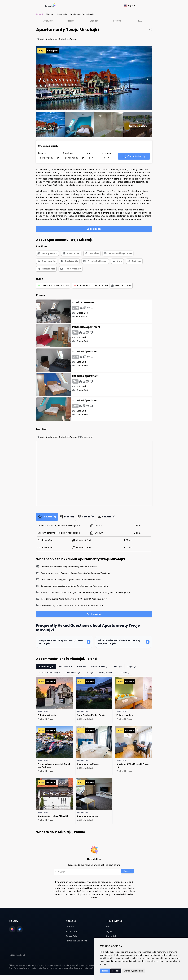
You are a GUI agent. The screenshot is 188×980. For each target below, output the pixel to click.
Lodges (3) (135, 668)
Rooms (71, 21)
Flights (109, 933)
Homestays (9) (66, 668)
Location (94, 21)
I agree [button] (105, 971)
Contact (70, 929)
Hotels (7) (83, 668)
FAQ (140, 21)
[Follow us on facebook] (20, 931)
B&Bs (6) (120, 668)
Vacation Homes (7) (102, 668)
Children (106, 154)
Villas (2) (92, 674)
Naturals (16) (112, 518)
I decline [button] (116, 971)
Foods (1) (69, 518)
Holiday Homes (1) (109, 674)
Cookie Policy (72, 938)
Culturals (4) (48, 518)
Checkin (42, 153)
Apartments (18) (46, 668)
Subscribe (127, 873)
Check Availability (134, 157)
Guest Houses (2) (74, 674)
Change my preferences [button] (134, 971)
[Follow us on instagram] (12, 931)
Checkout (68, 153)
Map (108, 929)
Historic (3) (90, 518)
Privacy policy (72, 933)
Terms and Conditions (76, 943)
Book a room (94, 229)
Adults (90, 154)
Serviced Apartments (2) (50, 674)
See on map (86, 438)
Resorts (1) (128, 674)
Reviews (117, 21)
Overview (48, 21)
